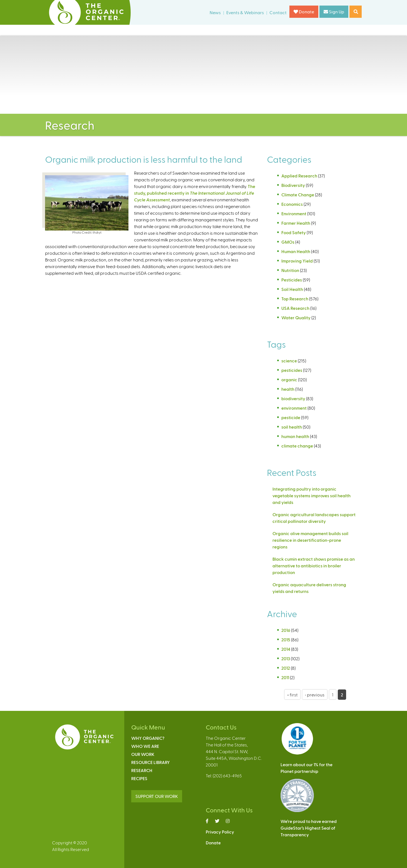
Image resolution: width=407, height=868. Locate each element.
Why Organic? (148, 738)
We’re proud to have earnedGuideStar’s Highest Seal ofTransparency (309, 828)
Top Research (295, 299)
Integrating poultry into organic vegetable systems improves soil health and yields (312, 495)
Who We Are (145, 746)
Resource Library (151, 762)
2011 (285, 677)
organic (289, 379)
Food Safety (294, 232)
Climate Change (298, 195)
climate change (297, 446)
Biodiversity (293, 185)
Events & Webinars (245, 12)
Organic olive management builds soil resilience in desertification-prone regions (310, 540)
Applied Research (299, 176)
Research (142, 770)
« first (292, 695)
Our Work (143, 754)
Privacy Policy (220, 832)
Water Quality (296, 317)
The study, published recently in (195, 193)
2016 (286, 630)
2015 (286, 640)
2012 (286, 668)
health (288, 389)
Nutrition (290, 270)
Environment (294, 213)
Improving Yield (297, 261)
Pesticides (292, 280)
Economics (292, 204)
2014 (286, 649)
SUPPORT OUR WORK (157, 796)
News (215, 12)
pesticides (292, 370)
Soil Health (292, 289)
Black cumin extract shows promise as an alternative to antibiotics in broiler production (314, 566)
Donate (304, 12)
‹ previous (315, 695)
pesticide (291, 417)
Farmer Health (296, 223)
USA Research (295, 308)
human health (295, 436)
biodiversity (293, 398)
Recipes (139, 778)
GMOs (288, 242)
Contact (278, 12)
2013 (286, 658)
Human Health (296, 251)
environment (294, 408)
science (289, 361)
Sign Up (334, 12)
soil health (292, 427)
